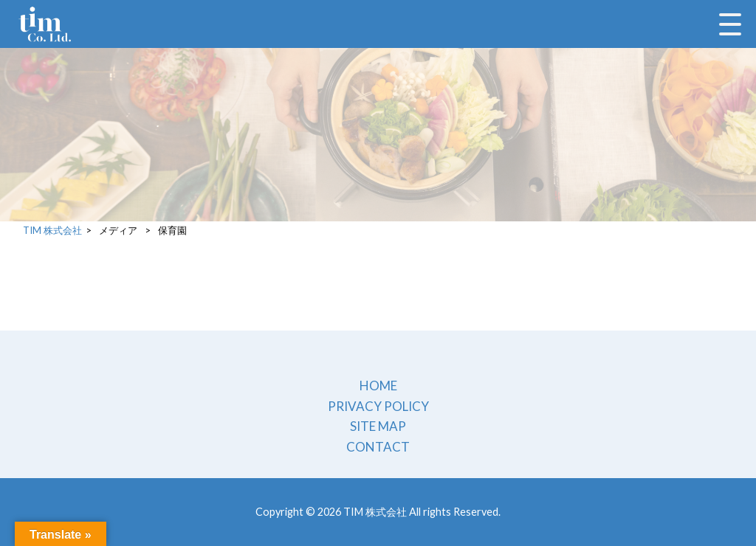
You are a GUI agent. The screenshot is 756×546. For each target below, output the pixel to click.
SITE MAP (378, 426)
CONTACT (378, 447)
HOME (378, 386)
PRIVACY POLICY (378, 406)
